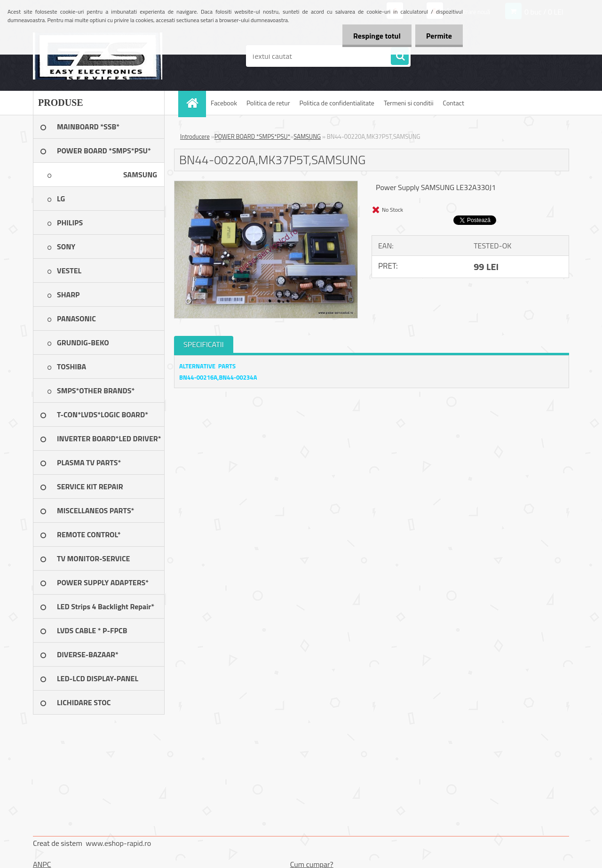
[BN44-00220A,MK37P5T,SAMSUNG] (266, 185)
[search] (400, 56)
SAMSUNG (307, 136)
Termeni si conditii (409, 103)
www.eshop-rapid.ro (118, 843)
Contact (454, 103)
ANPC (42, 864)
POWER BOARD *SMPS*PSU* (253, 136)
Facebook (224, 103)
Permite (438, 36)
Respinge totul (374, 36)
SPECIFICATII (204, 344)
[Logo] (98, 56)
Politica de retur (268, 103)
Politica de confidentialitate (337, 103)
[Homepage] (195, 103)
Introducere (195, 136)
